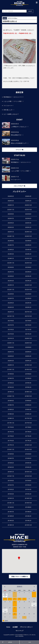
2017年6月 (28, 432)
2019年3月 (11, 387)
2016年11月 (11, 449)
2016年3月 (11, 467)
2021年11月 (11, 316)
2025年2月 (28, 227)
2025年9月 (11, 214)
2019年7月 (11, 378)
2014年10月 (28, 503)
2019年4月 (28, 383)
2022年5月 (11, 303)
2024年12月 (28, 232)
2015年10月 (28, 476)
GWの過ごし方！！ (9, 110)
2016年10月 (28, 449)
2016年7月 (11, 458)
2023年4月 (28, 276)
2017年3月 (11, 441)
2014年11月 (11, 503)
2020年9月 (11, 347)
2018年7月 (11, 405)
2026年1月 (11, 205)
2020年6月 (28, 352)
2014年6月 (28, 512)
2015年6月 (28, 485)
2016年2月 (28, 467)
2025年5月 (11, 223)
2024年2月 (28, 254)
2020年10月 (28, 343)
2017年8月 (28, 427)
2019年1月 (11, 392)
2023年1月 (11, 285)
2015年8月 (28, 481)
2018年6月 (28, 405)
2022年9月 (11, 294)
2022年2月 (28, 307)
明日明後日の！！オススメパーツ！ (14, 97)
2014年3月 (11, 521)
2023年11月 (11, 263)
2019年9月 (11, 374)
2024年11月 (11, 236)
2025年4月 (28, 223)
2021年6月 (28, 325)
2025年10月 (28, 210)
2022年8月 (28, 294)
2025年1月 (11, 232)
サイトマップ (19, 631)
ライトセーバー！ (9, 106)
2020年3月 (11, 361)
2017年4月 (28, 436)
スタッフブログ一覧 (19, 186)
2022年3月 (11, 307)
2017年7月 (11, 432)
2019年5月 (11, 383)
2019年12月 (28, 365)
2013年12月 (28, 525)
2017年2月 (28, 441)
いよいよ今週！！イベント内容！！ (14, 101)
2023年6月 (28, 272)
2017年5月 (11, 436)
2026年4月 (28, 196)
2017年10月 (28, 423)
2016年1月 (11, 472)
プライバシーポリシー (26, 627)
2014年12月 (28, 498)
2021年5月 (11, 330)
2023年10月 (28, 263)
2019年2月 (28, 387)
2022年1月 (11, 312)
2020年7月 (11, 352)
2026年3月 (11, 201)
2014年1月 (11, 525)
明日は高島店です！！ (17, 135)
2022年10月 (28, 290)
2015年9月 (11, 481)
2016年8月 (28, 454)
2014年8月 (28, 507)
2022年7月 (11, 298)
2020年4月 (28, 356)
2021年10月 (28, 316)
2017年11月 (11, 423)
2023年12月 (28, 258)
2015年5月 (11, 489)
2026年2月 (28, 201)
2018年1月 (11, 418)
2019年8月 (28, 374)
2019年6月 (28, 378)
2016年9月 (11, 454)
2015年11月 (11, 476)
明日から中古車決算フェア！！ (20, 143)
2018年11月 (11, 396)
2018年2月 (28, 414)
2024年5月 (11, 250)
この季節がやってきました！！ (20, 127)
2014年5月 (11, 516)
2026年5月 (11, 196)
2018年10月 (28, 396)
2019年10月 (28, 369)
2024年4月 (28, 250)
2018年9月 (11, 401)
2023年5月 (11, 276)
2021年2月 (28, 334)
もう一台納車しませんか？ (11, 114)
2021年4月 (28, 330)
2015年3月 (11, 494)
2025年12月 (28, 205)
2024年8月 (28, 241)
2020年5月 (11, 356)
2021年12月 (28, 312)
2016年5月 (11, 463)
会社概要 (15, 627)
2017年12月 (28, 418)
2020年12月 (28, 338)
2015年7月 (11, 485)
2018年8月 (28, 401)
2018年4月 (28, 409)
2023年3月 (11, 281)
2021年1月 (11, 338)
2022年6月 (28, 298)
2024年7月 (11, 245)
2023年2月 (28, 281)
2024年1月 (11, 258)
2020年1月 (11, 365)
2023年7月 (11, 272)
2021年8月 (28, 321)
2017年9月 (11, 427)
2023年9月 (11, 267)
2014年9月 (11, 507)
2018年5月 (11, 409)
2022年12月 (28, 285)
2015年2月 (28, 494)
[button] (37, 3)
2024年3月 (11, 254)
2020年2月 (28, 361)
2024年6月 (28, 245)
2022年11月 (11, 290)
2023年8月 (28, 267)
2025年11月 (11, 210)
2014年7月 (11, 512)
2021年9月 (11, 321)
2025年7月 (11, 218)
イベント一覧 (19, 150)
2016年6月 (28, 458)
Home (8, 627)
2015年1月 (11, 498)
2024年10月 (28, 236)
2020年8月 (28, 347)
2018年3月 (11, 414)
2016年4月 (28, 463)
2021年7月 (11, 325)
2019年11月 (11, 369)
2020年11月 (11, 343)
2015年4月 (28, 489)
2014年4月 (28, 516)
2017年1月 (11, 445)
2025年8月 (28, 214)
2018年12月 (28, 392)
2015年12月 (28, 472)
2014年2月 (28, 521)
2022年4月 (28, 303)
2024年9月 (11, 241)
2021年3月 (11, 334)
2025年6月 (28, 218)
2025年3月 (11, 227)
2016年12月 (28, 445)
